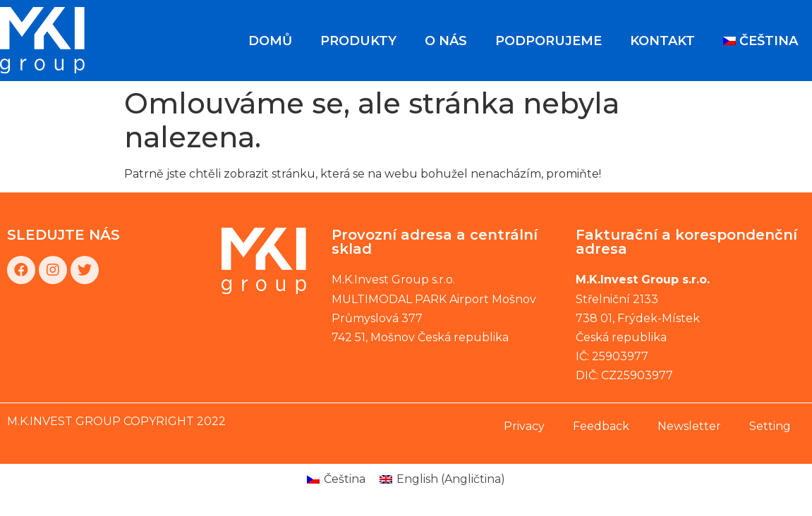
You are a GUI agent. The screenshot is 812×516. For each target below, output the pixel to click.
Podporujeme (549, 41)
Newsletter (689, 426)
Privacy (524, 426)
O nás (446, 41)
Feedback (601, 426)
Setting (770, 426)
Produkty (358, 41)
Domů (270, 41)
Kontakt (662, 41)
